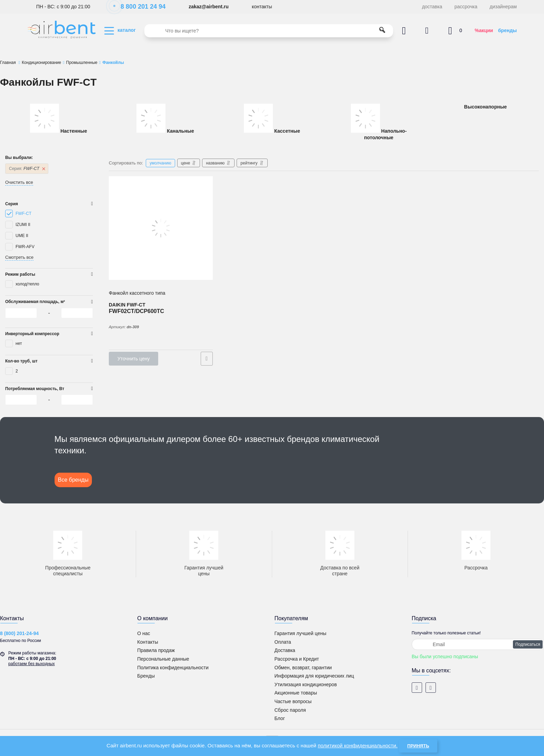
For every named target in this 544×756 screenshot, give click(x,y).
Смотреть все (19, 257)
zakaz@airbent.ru (209, 7)
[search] (269, 31)
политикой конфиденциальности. (358, 745)
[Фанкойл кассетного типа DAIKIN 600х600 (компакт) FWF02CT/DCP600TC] (161, 228)
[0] (21, 313)
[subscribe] (478, 644)
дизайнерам (503, 7)
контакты (262, 7)
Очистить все (19, 182)
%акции (484, 30)
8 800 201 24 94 (139, 7)
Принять (418, 746)
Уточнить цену (133, 359)
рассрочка (466, 7)
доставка (432, 7)
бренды (507, 30)
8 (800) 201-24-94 (19, 633)
